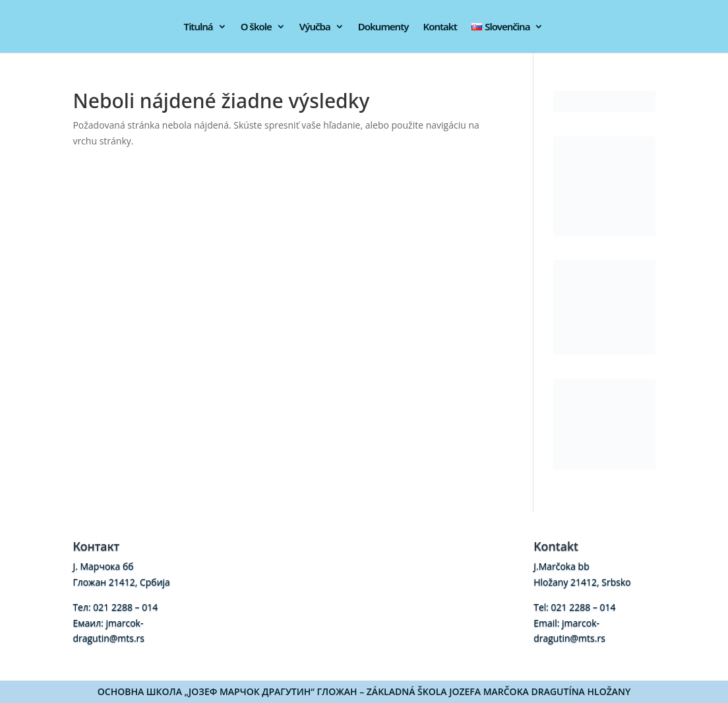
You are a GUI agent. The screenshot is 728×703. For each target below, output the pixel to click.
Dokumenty (383, 27)
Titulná (198, 27)
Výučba (315, 27)
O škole (256, 27)
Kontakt (440, 27)
